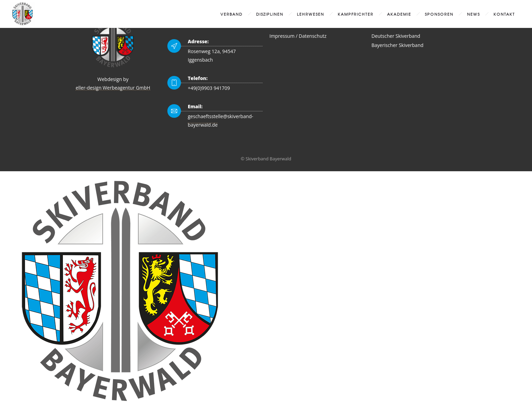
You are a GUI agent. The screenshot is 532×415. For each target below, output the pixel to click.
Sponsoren (439, 14)
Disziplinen (270, 14)
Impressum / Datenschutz (298, 36)
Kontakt (504, 14)
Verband (231, 14)
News (473, 14)
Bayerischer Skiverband (397, 45)
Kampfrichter (356, 14)
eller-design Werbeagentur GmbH (113, 88)
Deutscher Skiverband (396, 36)
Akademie (399, 14)
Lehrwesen (311, 14)
